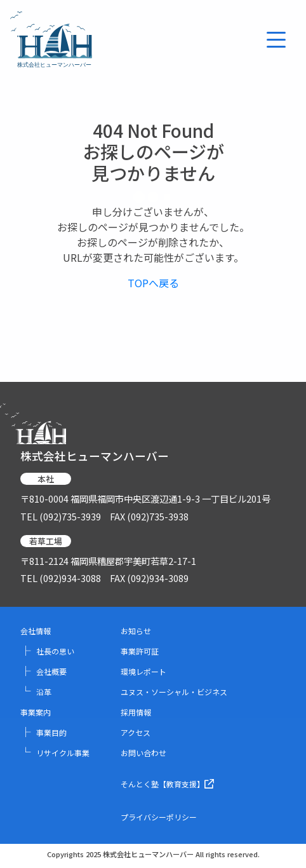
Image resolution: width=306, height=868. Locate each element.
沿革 (36, 692)
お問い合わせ (143, 753)
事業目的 (43, 732)
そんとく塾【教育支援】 (167, 784)
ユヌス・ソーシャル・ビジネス (174, 692)
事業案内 (36, 712)
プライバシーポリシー (159, 817)
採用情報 (136, 712)
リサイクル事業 (55, 753)
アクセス (136, 732)
